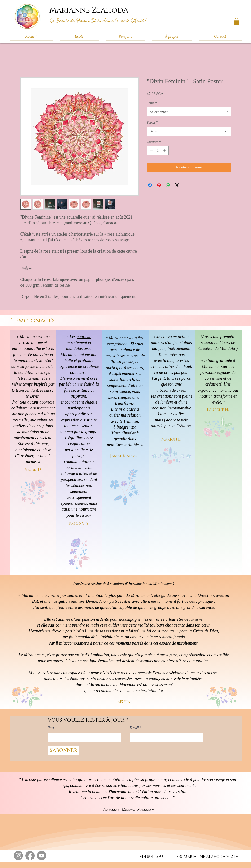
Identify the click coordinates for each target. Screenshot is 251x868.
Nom (51, 728)
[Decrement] (151, 151)
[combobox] (189, 112)
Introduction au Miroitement (150, 584)
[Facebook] (30, 856)
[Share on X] (177, 185)
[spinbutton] (158, 151)
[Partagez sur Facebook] (150, 185)
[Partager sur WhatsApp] (168, 185)
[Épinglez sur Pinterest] (159, 185)
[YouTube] (42, 856)
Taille (152, 103)
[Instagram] (18, 856)
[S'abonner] (64, 750)
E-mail (134, 728)
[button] (237, 22)
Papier (152, 122)
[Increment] (165, 151)
